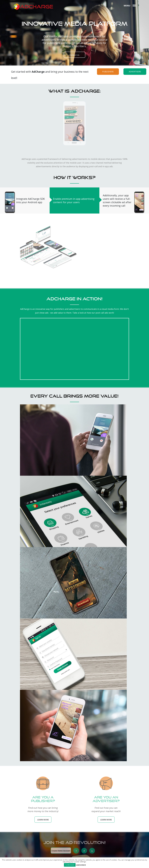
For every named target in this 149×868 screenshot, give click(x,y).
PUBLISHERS (108, 72)
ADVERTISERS (135, 72)
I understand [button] (70, 865)
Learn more (81, 865)
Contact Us (74, 55)
